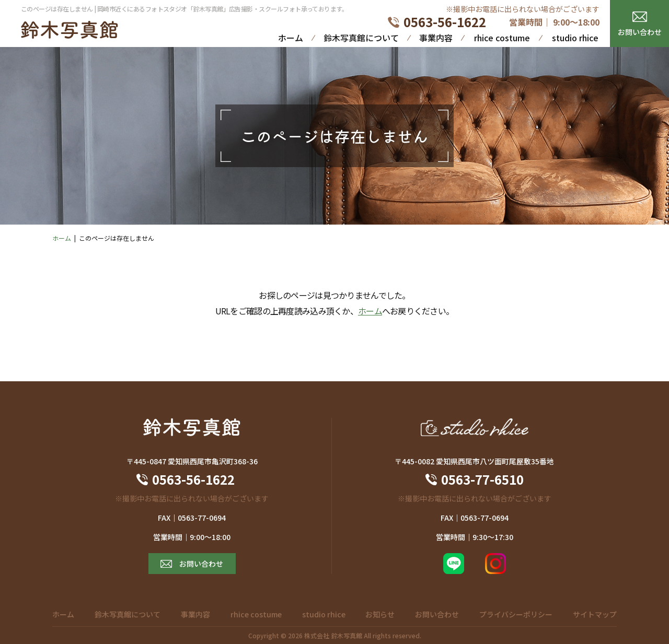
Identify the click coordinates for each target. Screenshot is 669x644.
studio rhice (575, 38)
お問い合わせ (640, 32)
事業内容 (436, 38)
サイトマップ (595, 614)
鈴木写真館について (361, 38)
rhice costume (502, 38)
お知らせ (380, 614)
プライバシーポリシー (516, 614)
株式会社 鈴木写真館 (333, 635)
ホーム (291, 38)
